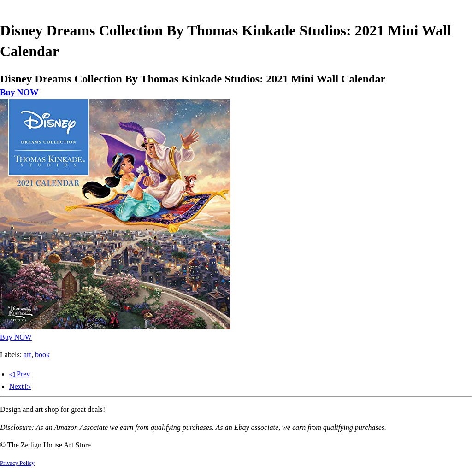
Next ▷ (20, 386)
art (27, 355)
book (42, 355)
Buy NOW (19, 92)
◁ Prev (20, 374)
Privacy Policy (17, 463)
